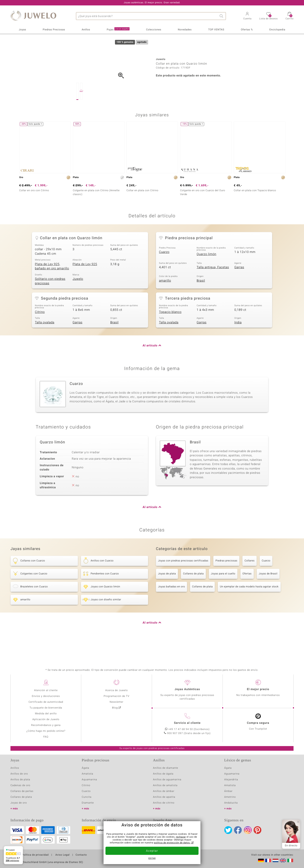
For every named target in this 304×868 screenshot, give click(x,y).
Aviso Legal (62, 855)
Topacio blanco (170, 331)
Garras (239, 287)
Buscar (222, 16)
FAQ (46, 737)
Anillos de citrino (164, 803)
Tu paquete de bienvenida (46, 708)
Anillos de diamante (166, 768)
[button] (247, 16)
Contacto (81, 855)
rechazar (181, 837)
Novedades (185, 30)
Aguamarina (232, 774)
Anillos (86, 30)
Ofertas (247, 593)
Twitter (228, 830)
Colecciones (154, 30)
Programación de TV (116, 696)
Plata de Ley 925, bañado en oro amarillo (52, 286)
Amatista (88, 774)
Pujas (118, 29)
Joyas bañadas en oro (171, 606)
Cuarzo (164, 271)
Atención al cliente (46, 690)
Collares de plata (193, 593)
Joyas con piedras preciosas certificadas (183, 580)
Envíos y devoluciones (46, 696)
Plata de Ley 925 (85, 284)
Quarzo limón (206, 273)
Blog (115, 708)
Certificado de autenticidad (46, 702)
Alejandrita (231, 780)
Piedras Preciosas (54, 30)
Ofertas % (247, 30)
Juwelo (78, 298)
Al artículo (150, 365)
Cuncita (87, 797)
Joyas (22, 30)
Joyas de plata (167, 593)
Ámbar (228, 791)
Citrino (40, 331)
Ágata (85, 768)
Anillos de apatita (164, 797)
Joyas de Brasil (268, 593)
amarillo (165, 300)
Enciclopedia (277, 30)
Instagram (248, 830)
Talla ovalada (45, 342)
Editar (152, 859)
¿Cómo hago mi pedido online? (46, 731)
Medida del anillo (46, 714)
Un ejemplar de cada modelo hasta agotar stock (249, 606)
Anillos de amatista (165, 785)
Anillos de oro (19, 774)
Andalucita (231, 803)
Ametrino (230, 797)
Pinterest (257, 830)
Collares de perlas (22, 791)
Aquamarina (89, 780)
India (238, 342)
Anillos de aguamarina (167, 780)
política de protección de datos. (172, 843)
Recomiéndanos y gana (46, 725)
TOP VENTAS (216, 30)
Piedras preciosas (226, 580)
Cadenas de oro (20, 785)
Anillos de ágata (163, 774)
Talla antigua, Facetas (213, 287)
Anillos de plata (20, 780)
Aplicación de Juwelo (46, 719)
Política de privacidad (35, 855)
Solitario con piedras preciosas (50, 300)
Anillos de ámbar (164, 791)
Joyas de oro (19, 803)
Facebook (238, 830)
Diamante (88, 803)
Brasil (201, 300)
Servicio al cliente (187, 723)
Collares (250, 580)
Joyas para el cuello (223, 593)
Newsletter (117, 702)
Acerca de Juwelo (117, 690)
